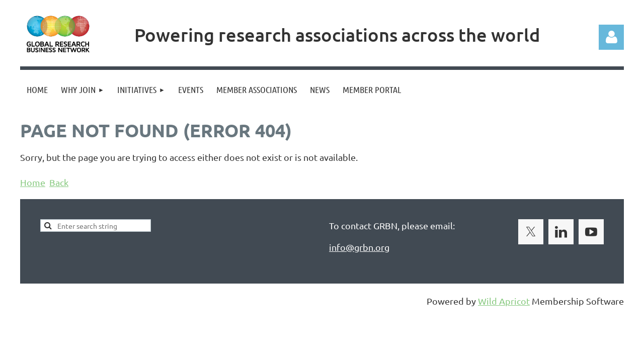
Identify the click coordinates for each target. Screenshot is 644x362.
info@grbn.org (359, 247)
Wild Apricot (504, 301)
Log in (611, 37)
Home (33, 182)
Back (59, 182)
